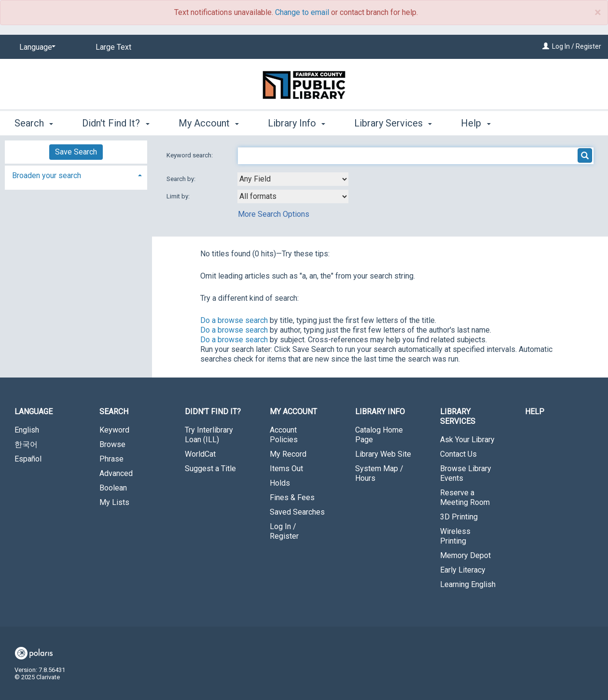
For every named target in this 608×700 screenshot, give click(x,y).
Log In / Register (577, 46)
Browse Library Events (466, 473)
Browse (112, 444)
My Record (288, 454)
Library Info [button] (297, 123)
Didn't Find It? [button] (116, 123)
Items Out (286, 469)
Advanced (116, 473)
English (27, 430)
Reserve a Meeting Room (465, 497)
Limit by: (179, 196)
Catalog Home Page (379, 435)
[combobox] (293, 179)
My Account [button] (209, 123)
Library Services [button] (393, 123)
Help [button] (476, 123)
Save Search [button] (76, 152)
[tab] (76, 175)
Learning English (468, 584)
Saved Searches (297, 512)
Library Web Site (383, 454)
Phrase (111, 459)
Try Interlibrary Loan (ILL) (209, 435)
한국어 (26, 444)
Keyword (114, 430)
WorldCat (200, 454)
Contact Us (458, 454)
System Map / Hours (379, 473)
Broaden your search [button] (47, 175)
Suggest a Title (210, 469)
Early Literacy (463, 570)
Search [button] (34, 123)
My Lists (114, 502)
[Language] (36, 47)
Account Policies (284, 435)
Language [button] (34, 412)
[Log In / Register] (546, 46)
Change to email (302, 12)
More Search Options (274, 214)
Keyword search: (190, 155)
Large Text (113, 47)
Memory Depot (465, 555)
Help (535, 412)
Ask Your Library (467, 440)
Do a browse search (234, 320)
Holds (280, 483)
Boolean (113, 488)
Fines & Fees (292, 497)
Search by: (182, 179)
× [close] (598, 13)
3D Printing (459, 517)
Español (28, 459)
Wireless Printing (455, 536)
